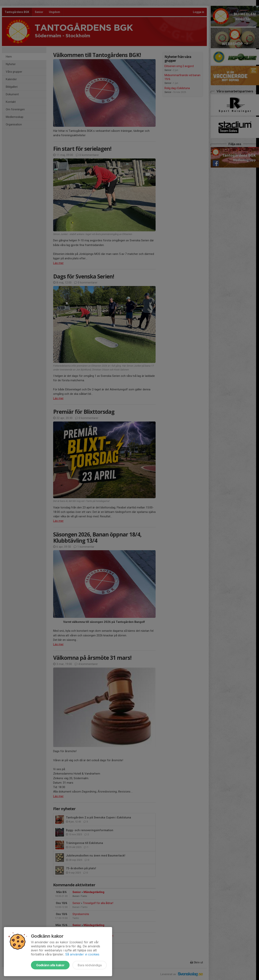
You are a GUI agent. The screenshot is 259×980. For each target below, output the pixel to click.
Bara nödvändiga (90, 965)
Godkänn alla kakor (50, 965)
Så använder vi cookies (82, 954)
